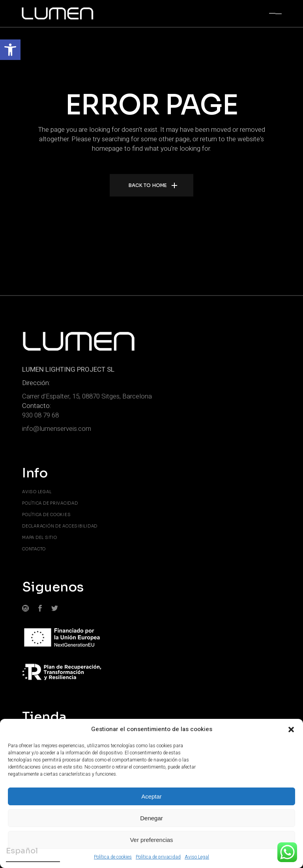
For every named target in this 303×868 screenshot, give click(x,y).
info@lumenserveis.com (57, 429)
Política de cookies (113, 857)
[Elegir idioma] (33, 852)
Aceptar (151, 796)
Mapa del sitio (40, 538)
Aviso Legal (197, 857)
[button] (10, 50)
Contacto (34, 549)
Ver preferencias (151, 840)
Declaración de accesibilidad (60, 526)
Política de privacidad (158, 857)
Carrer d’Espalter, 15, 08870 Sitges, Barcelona (87, 396)
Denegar (151, 818)
